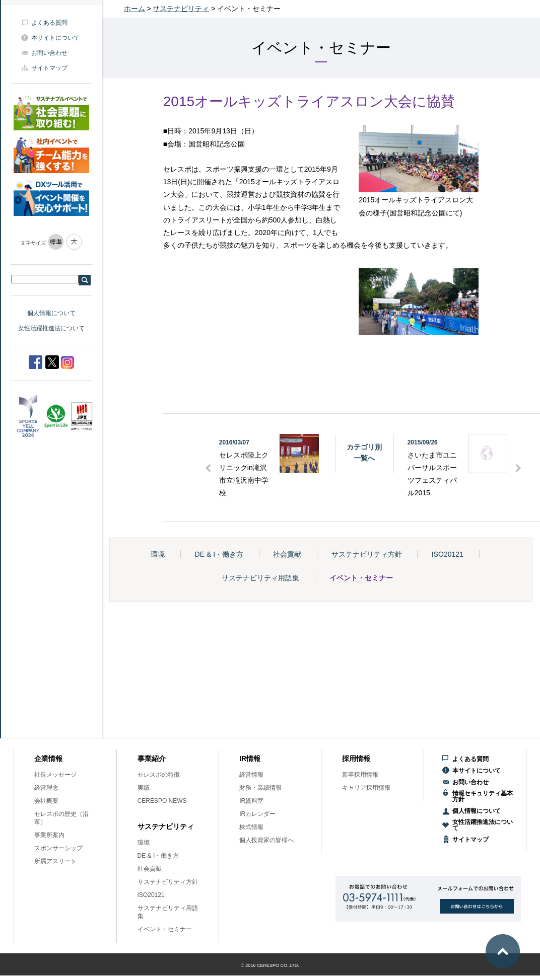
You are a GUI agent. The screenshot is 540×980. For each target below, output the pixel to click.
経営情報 (251, 775)
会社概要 (46, 801)
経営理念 (46, 788)
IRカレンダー (257, 814)
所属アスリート (55, 861)
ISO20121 (448, 554)
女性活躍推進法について (51, 328)
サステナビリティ (181, 9)
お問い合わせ (49, 53)
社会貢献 (287, 554)
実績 (144, 788)
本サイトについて (55, 38)
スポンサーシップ (58, 848)
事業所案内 (49, 835)
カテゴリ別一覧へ (364, 453)
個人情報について (51, 313)
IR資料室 (251, 801)
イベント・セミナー (361, 578)
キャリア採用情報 (366, 788)
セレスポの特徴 (159, 775)
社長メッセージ (55, 775)
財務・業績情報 (260, 788)
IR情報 (250, 759)
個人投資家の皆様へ (266, 840)
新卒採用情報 (360, 775)
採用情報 (356, 759)
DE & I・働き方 (219, 554)
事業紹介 (152, 759)
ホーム (134, 9)
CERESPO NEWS (162, 801)
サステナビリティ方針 (367, 554)
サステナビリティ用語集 (260, 578)
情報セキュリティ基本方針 (483, 796)
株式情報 (251, 827)
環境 (158, 554)
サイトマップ (49, 68)
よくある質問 (49, 23)
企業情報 (48, 759)
